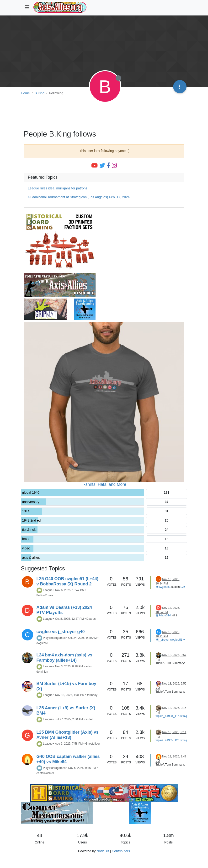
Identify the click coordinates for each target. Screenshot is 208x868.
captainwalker (45, 773)
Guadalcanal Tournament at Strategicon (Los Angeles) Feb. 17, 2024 (79, 197)
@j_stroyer (163, 640)
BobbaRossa (45, 595)
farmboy (92, 695)
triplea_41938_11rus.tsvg (172, 716)
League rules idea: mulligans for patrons (58, 188)
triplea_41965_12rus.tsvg (172, 740)
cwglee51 (43, 643)
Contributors (121, 851)
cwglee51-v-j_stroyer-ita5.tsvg (171, 641)
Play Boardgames (54, 638)
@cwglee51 (163, 587)
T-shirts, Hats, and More (104, 484)
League (48, 590)
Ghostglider (93, 744)
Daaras (91, 619)
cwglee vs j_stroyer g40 (61, 632)
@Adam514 (163, 615)
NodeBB (103, 851)
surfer (89, 719)
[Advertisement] (104, 114)
